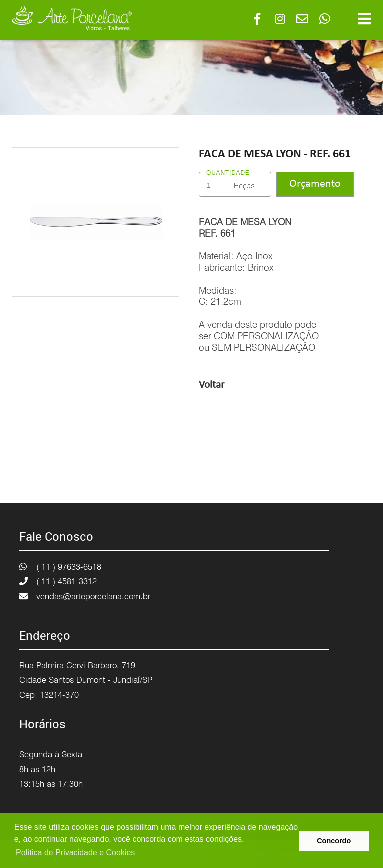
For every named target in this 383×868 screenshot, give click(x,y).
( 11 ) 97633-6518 (69, 567)
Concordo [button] (334, 841)
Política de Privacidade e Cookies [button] (75, 852)
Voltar (212, 385)
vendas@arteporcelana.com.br (93, 596)
